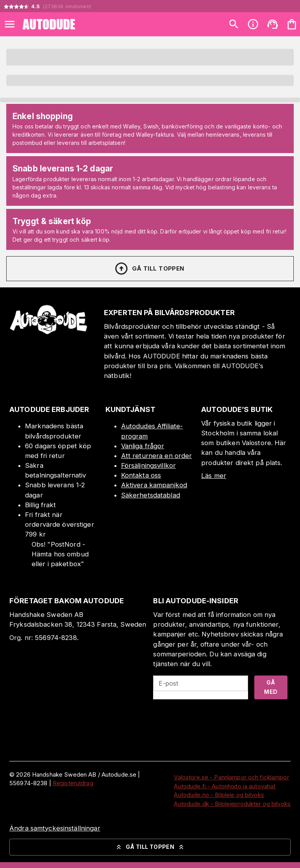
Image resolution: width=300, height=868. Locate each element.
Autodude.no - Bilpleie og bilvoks (219, 795)
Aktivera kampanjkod (154, 485)
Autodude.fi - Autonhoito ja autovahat (225, 786)
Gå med (271, 687)
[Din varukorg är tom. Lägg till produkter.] (292, 24)
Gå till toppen (149, 269)
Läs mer (214, 476)
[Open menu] (10, 24)
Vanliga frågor (143, 446)
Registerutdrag (73, 783)
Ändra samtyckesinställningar (55, 828)
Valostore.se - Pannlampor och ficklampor (231, 777)
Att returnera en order (157, 456)
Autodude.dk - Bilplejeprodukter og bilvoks (232, 804)
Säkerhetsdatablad (151, 495)
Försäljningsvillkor (149, 465)
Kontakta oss (141, 475)
